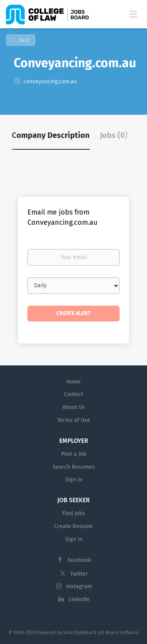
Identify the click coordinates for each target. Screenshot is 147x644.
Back (24, 40)
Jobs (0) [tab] (114, 135)
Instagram (79, 586)
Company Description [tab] (51, 135)
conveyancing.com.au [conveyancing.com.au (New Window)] (50, 82)
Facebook (79, 560)
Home (73, 382)
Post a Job (74, 454)
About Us (73, 407)
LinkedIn (79, 599)
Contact (73, 394)
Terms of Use (74, 420)
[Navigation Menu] (133, 14)
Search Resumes (74, 467)
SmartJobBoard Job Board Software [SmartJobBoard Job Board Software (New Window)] (101, 633)
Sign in (74, 480)
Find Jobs (74, 513)
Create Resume (73, 526)
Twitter (79, 574)
